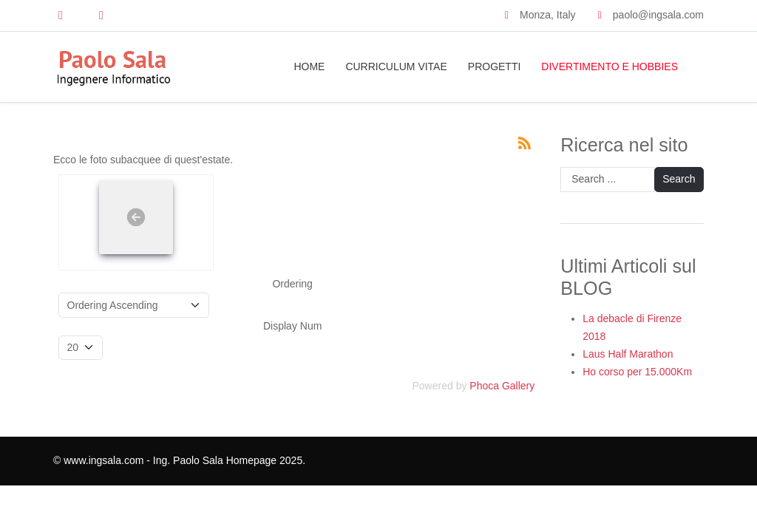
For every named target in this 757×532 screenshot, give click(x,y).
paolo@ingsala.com (658, 15)
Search (679, 179)
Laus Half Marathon (628, 354)
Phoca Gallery (502, 386)
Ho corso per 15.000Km (637, 372)
